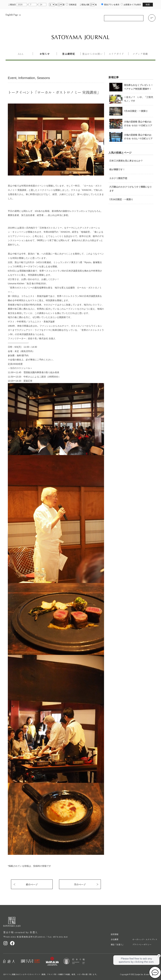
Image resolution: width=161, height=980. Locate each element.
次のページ (80, 884)
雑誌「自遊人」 (117, 944)
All (21, 54)
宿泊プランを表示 (112, 5)
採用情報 (115, 934)
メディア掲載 (140, 54)
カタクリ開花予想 (118, 178)
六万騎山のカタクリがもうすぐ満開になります (131, 189)
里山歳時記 (68, 54)
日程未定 (73, 5)
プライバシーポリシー (142, 944)
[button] (152, 18)
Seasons (43, 78)
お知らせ (45, 54)
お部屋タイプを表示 (132, 5)
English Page (13, 15)
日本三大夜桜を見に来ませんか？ (126, 161)
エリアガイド (116, 54)
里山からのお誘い (92, 54)
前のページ (32, 884)
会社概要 (115, 939)
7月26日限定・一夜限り (121, 199)
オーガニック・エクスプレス (145, 939)
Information (27, 78)
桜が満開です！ (117, 169)
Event (12, 78)
